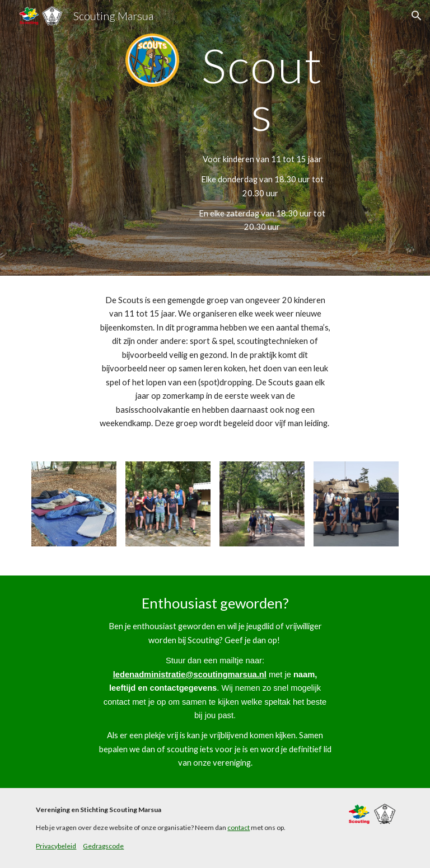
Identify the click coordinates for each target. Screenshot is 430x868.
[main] (262, 89)
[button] (417, 16)
